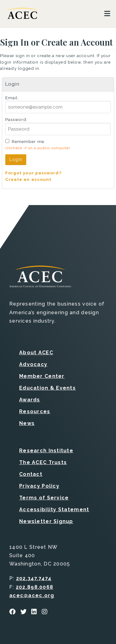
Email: (12, 98)
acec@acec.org (32, 595)
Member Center (42, 376)
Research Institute (46, 451)
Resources (35, 411)
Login (16, 159)
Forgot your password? (33, 173)
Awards (30, 400)
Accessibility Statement (54, 510)
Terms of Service (44, 498)
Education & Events (47, 388)
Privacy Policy (39, 486)
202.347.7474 (34, 578)
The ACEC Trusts (43, 462)
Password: (17, 119)
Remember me (28, 141)
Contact (31, 474)
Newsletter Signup (46, 521)
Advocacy (33, 364)
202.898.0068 (34, 587)
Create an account (28, 179)
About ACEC (36, 353)
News (27, 423)
